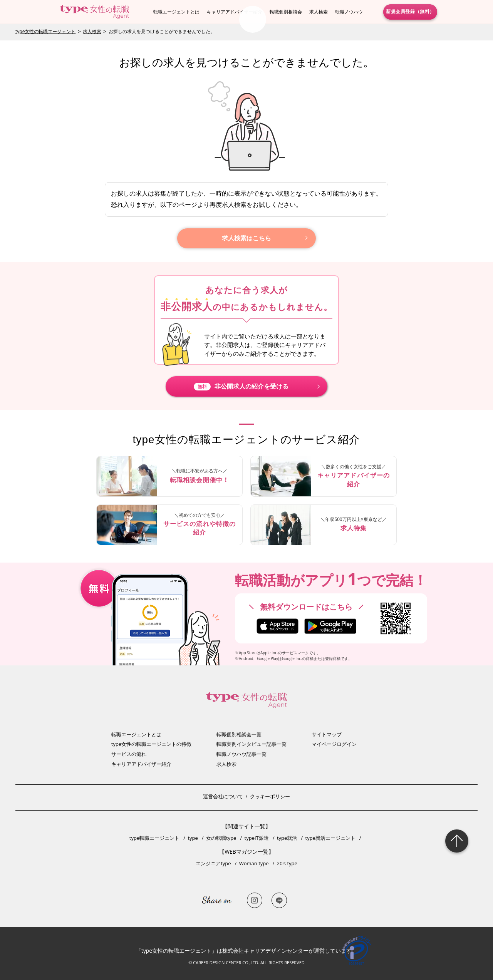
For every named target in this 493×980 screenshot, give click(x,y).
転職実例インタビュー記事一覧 (252, 744)
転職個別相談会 (286, 12)
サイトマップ (327, 734)
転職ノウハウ (349, 12)
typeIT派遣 (257, 838)
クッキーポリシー (270, 796)
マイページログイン (334, 744)
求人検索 (319, 12)
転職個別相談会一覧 (239, 734)
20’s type (287, 863)
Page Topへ (457, 841)
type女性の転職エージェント (45, 31)
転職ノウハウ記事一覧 (241, 754)
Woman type (254, 863)
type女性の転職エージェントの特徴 (151, 744)
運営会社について (223, 796)
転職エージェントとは (176, 12)
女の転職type (221, 838)
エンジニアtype (213, 863)
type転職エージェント (154, 838)
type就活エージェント (330, 838)
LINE (279, 900)
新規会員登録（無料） (410, 12)
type (193, 838)
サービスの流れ (129, 754)
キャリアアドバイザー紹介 (235, 12)
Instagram (255, 900)
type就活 (287, 838)
